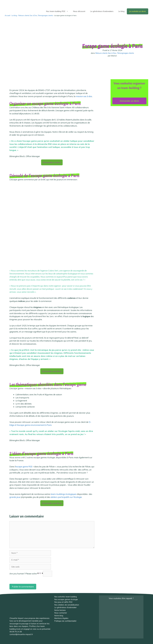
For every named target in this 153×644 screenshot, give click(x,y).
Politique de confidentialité (65, 621)
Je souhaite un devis (138, 11)
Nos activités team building (66, 597)
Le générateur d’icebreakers (102, 11)
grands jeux (15, 497)
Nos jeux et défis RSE (63, 602)
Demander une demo (52, 503)
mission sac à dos (84, 96)
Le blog (121, 11)
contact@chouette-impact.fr (21, 634)
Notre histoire (60, 610)
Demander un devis (52, 162)
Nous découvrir (79, 11)
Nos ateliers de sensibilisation (67, 605)
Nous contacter (61, 613)
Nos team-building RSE (58, 11)
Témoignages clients (125, 53)
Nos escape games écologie (66, 599)
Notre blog (59, 616)
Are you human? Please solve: (31, 574)
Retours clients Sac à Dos (106, 53)
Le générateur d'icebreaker (65, 607)
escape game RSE (24, 467)
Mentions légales (61, 618)
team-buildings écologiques (64, 494)
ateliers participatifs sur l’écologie (66, 497)
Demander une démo (52, 371)
